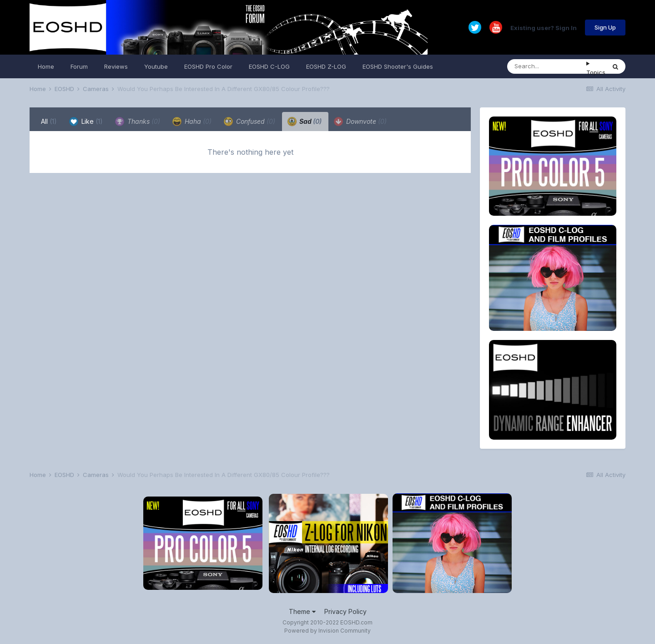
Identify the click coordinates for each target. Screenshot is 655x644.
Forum (79, 66)
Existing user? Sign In (544, 27)
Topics (596, 72)
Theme (302, 611)
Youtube (156, 66)
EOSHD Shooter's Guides (398, 66)
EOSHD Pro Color (208, 66)
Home (46, 66)
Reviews (116, 66)
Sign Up (605, 27)
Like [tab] (86, 122)
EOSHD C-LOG (269, 66)
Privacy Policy (345, 611)
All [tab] (49, 121)
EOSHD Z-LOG (326, 66)
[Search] (547, 66)
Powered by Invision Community (327, 631)
